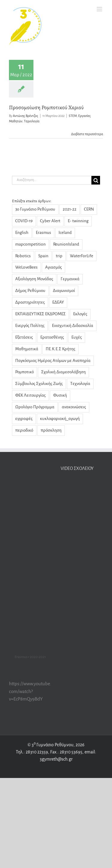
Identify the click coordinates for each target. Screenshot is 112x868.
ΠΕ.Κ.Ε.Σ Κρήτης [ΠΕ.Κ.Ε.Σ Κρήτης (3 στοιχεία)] (60, 349)
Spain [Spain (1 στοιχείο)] (43, 256)
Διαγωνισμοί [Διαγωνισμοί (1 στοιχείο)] (64, 291)
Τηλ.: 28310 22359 (32, 752)
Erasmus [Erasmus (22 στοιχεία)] (43, 233)
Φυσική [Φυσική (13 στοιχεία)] (60, 395)
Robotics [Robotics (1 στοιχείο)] (23, 256)
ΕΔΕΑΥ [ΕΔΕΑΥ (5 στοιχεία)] (58, 302)
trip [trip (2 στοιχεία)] (59, 256)
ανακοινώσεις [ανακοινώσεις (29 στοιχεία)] (74, 407)
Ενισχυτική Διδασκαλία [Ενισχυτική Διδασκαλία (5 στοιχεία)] (73, 326)
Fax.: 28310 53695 (66, 752)
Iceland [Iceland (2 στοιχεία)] (65, 233)
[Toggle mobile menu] (100, 9)
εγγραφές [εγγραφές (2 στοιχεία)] (24, 419)
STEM (73, 116)
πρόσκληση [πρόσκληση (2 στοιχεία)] (51, 430)
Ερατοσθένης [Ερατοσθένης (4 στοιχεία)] (52, 337)
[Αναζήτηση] (96, 180)
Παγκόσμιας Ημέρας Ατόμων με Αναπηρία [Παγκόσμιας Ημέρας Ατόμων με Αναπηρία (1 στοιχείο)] (53, 361)
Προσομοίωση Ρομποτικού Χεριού (46, 107)
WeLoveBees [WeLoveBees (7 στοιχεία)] (26, 267)
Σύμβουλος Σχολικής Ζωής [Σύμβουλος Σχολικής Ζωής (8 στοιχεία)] (39, 384)
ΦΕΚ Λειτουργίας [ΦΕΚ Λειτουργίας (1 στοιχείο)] (30, 395)
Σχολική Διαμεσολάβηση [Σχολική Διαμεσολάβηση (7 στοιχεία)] (63, 372)
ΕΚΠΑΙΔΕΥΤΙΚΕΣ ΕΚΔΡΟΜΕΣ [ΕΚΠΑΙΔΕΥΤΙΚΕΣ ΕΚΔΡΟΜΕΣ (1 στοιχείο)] (40, 314)
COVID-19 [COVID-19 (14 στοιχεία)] (24, 221)
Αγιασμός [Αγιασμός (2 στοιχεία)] (53, 267)
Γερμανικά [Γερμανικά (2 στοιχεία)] (70, 279)
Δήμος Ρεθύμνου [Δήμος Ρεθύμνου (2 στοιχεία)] (30, 291)
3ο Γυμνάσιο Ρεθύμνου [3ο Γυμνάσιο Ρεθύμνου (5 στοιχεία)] (35, 209)
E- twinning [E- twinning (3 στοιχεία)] (78, 221)
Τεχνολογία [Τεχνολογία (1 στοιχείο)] (80, 384)
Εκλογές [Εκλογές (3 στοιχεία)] (80, 314)
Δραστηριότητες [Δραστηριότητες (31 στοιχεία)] (30, 302)
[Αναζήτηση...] (52, 180)
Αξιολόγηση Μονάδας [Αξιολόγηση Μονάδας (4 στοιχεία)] (34, 279)
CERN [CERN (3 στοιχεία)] (89, 209)
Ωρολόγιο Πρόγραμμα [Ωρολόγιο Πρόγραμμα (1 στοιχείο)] (35, 407)
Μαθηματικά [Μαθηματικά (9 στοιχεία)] (27, 349)
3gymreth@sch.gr (56, 759)
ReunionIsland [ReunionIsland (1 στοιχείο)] (66, 244)
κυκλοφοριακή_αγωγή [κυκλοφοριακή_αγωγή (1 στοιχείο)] (60, 419)
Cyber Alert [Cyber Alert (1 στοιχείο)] (50, 221)
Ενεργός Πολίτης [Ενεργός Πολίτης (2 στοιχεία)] (30, 326)
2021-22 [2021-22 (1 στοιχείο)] (70, 209)
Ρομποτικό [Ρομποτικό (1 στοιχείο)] (24, 372)
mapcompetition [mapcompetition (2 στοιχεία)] (30, 244)
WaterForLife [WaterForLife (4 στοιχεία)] (82, 256)
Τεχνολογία (32, 121)
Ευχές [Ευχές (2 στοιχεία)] (77, 337)
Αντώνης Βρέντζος (26, 116)
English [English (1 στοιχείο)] (22, 233)
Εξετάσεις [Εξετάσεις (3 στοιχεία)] (24, 337)
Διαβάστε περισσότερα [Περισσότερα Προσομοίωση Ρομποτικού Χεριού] (87, 134)
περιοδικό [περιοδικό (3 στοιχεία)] (24, 430)
